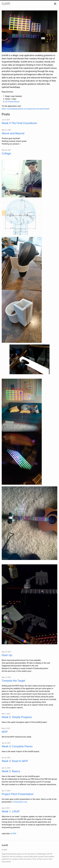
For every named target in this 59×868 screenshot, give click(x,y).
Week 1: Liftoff (11, 811)
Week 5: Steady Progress (17, 717)
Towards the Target (13, 681)
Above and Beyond (13, 133)
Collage (6, 153)
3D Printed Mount (12, 102)
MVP (5, 732)
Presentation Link (20, 802)
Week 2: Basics (11, 771)
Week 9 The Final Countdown (19, 123)
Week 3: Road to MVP (15, 761)
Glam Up (7, 655)
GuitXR (6, 4)
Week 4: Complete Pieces (17, 746)
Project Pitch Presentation (18, 794)
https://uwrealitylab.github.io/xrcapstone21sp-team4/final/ (26, 109)
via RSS (13, 834)
